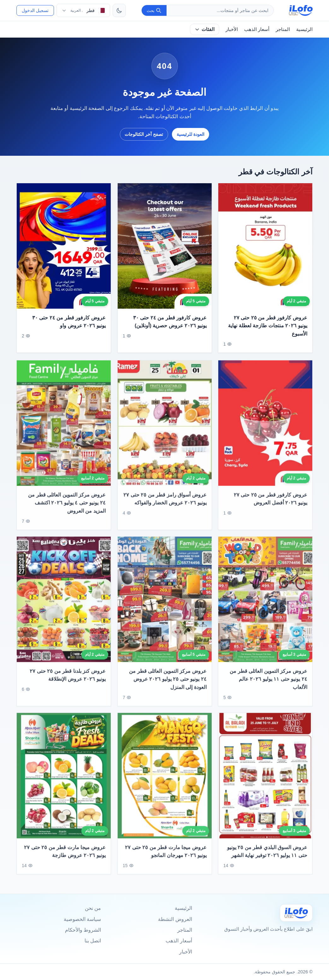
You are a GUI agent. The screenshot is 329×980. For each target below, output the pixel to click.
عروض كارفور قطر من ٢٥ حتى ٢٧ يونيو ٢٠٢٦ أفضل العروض (270, 506)
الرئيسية (304, 29)
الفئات (205, 29)
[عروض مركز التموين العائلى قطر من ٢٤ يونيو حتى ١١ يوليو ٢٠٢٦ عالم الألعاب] (265, 606)
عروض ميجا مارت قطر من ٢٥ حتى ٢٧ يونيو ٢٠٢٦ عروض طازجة (65, 858)
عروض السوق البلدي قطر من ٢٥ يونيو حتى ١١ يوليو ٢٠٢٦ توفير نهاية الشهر (267, 858)
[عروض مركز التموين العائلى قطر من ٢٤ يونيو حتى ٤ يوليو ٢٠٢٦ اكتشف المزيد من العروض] (64, 430)
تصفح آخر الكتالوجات (144, 134)
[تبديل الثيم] (119, 10)
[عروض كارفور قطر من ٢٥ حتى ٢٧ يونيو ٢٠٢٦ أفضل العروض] (265, 430)
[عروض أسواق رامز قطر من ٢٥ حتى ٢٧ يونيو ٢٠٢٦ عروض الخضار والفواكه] (165, 430)
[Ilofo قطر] (296, 913)
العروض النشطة (175, 919)
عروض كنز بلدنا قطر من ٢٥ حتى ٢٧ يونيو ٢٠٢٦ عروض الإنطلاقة (68, 682)
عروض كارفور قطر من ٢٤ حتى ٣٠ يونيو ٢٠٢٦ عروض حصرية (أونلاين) (170, 322)
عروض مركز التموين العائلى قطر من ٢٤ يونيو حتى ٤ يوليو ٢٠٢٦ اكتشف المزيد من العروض (67, 510)
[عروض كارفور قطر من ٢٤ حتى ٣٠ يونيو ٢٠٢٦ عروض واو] (64, 246)
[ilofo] (301, 10)
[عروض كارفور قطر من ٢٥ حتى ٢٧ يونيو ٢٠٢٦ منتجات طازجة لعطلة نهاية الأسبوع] (265, 246)
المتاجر (283, 29)
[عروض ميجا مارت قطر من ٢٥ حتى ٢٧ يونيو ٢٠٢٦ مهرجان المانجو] (165, 782)
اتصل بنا (93, 941)
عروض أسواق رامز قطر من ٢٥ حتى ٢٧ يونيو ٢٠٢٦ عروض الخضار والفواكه (165, 506)
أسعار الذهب (257, 29)
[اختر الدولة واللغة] (83, 10)
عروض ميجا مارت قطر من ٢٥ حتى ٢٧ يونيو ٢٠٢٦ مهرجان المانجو (166, 858)
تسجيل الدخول (35, 10)
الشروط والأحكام (83, 930)
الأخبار (232, 29)
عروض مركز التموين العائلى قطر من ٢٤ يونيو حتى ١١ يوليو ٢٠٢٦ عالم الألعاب (269, 686)
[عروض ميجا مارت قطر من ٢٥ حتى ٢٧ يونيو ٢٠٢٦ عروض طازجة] (64, 782)
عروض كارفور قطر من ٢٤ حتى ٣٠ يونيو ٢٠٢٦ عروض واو (69, 322)
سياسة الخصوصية (82, 919)
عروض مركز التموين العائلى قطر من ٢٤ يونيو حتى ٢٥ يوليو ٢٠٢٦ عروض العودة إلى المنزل (168, 686)
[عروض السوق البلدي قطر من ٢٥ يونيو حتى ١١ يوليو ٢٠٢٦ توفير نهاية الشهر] (265, 782)
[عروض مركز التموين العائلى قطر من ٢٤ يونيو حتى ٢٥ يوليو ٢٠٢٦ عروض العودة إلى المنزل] (165, 606)
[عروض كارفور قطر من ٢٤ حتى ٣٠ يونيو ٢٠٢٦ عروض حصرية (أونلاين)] (165, 246)
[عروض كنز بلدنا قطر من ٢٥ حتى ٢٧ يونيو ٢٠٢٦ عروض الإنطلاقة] (64, 606)
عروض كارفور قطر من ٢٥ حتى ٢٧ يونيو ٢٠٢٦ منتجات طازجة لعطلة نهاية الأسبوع (268, 326)
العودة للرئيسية (191, 134)
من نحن (93, 908)
